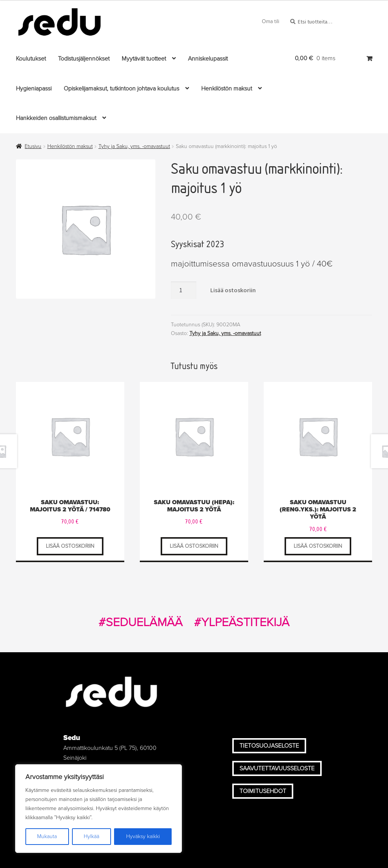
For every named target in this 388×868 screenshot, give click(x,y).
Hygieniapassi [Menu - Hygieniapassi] (34, 89)
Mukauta (47, 836)
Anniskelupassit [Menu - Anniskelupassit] (208, 59)
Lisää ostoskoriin (233, 290)
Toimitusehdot (263, 791)
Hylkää (92, 836)
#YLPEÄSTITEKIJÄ (242, 622)
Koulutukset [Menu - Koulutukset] (31, 59)
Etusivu (33, 146)
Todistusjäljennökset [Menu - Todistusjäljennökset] (84, 59)
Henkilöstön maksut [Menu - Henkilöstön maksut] (227, 89)
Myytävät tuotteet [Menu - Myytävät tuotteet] (144, 59)
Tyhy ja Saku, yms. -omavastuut (134, 146)
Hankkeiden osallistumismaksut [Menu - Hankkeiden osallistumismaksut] (56, 118)
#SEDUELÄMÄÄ (141, 622)
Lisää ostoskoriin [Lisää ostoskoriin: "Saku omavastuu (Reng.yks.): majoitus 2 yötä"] (318, 546)
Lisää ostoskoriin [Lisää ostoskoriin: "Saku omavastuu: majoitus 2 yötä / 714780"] (70, 546)
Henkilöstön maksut (70, 146)
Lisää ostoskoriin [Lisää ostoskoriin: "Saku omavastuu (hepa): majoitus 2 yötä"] (194, 546)
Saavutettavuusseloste (277, 768)
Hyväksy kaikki (143, 836)
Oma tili (271, 21)
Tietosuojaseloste (269, 746)
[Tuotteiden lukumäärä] (184, 290)
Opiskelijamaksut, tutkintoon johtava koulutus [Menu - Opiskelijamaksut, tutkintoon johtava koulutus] (121, 89)
